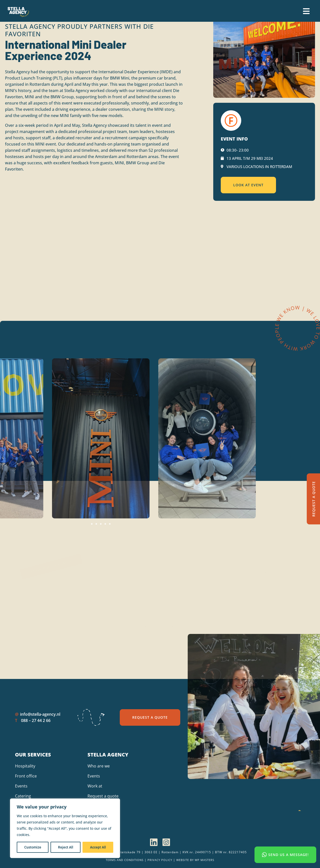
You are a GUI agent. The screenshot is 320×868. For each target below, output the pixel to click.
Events (21, 786)
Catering (23, 796)
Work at (95, 786)
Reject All (66, 847)
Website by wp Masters (195, 860)
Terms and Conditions (125, 860)
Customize (33, 847)
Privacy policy (160, 860)
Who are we (99, 766)
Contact (95, 806)
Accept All (98, 847)
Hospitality (25, 766)
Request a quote (103, 796)
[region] (65, 828)
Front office (26, 776)
